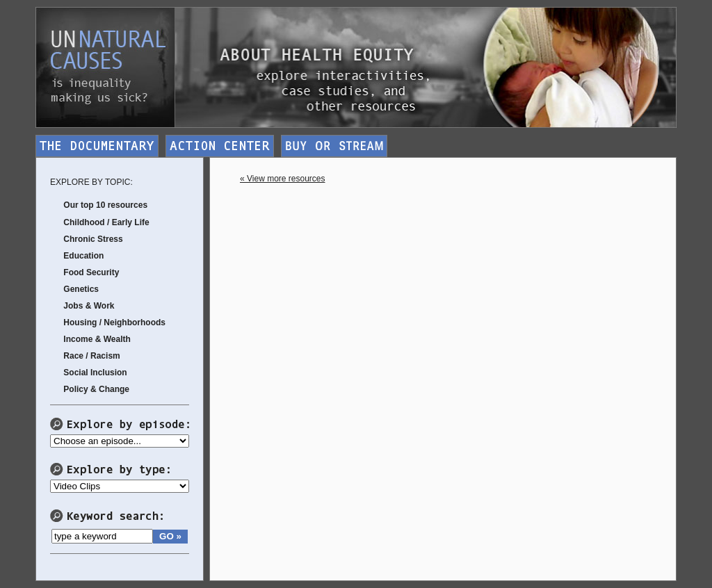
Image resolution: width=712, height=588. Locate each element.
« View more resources (283, 179)
